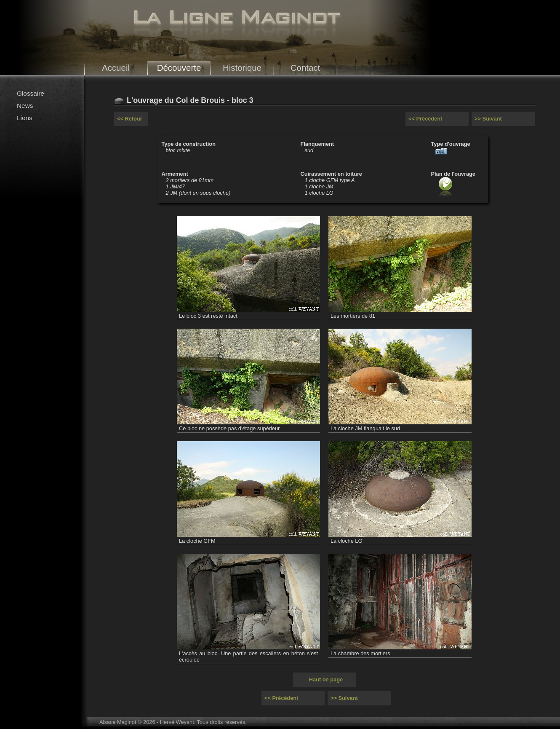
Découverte (179, 68)
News (25, 106)
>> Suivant (488, 119)
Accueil (116, 68)
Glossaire (31, 93)
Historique (242, 68)
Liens (25, 118)
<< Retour (130, 119)
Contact (305, 68)
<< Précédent (425, 119)
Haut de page (326, 679)
